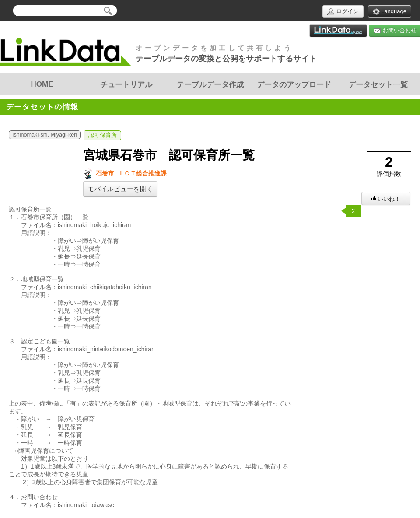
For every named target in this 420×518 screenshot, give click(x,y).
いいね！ (386, 199)
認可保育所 (103, 135)
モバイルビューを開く (120, 189)
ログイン (343, 12)
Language (390, 12)
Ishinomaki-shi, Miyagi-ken (45, 135)
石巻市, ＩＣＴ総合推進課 (125, 173)
